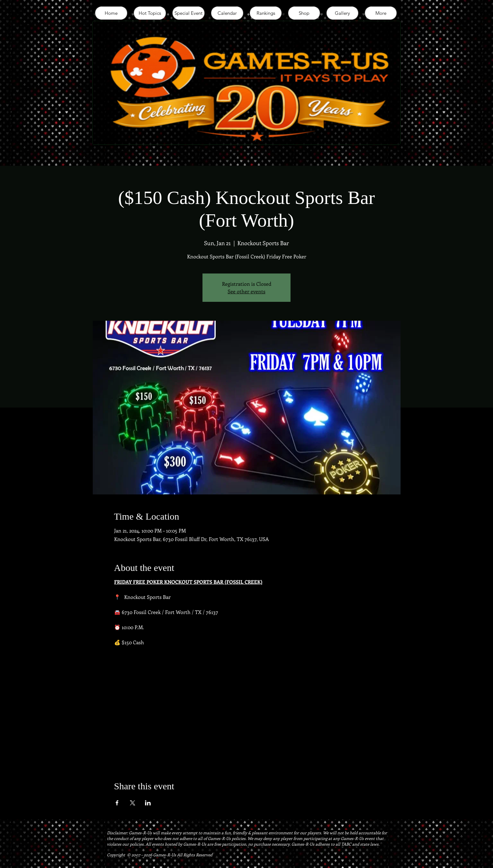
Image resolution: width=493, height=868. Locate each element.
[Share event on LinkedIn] (148, 803)
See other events (246, 291)
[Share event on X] (133, 803)
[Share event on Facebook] (117, 803)
